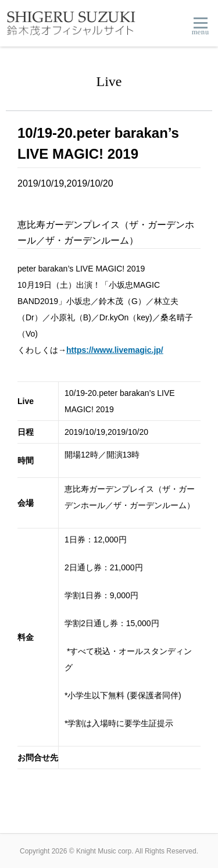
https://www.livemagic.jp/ (115, 350)
